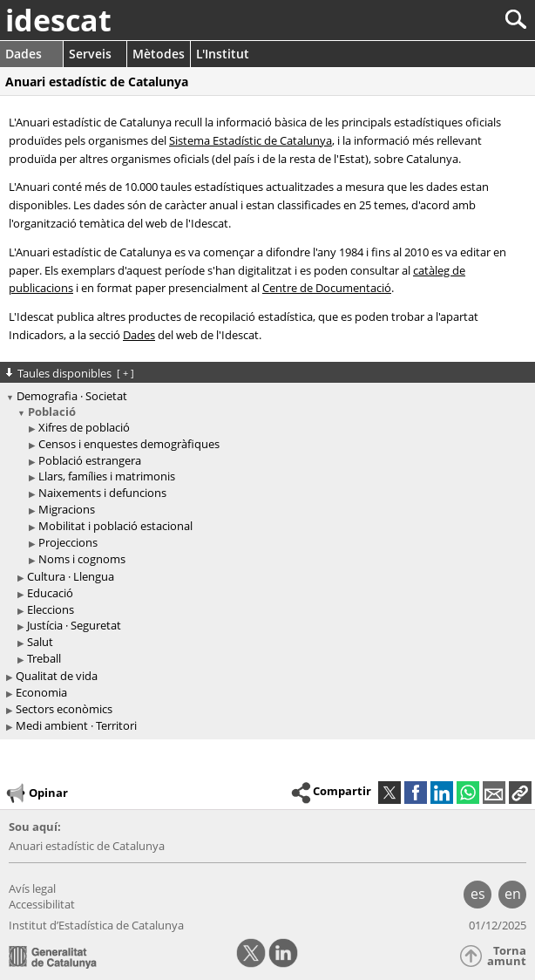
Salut (40, 642)
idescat (58, 20)
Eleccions (51, 609)
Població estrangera (90, 460)
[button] (520, 793)
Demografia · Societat (72, 396)
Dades (24, 54)
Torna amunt (507, 956)
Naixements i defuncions (102, 493)
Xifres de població (84, 427)
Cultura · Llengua (71, 576)
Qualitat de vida (57, 676)
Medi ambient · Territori (76, 725)
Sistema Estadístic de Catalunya (251, 140)
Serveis (90, 54)
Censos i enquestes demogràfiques (129, 444)
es (478, 894)
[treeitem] (270, 486)
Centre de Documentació (327, 288)
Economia (41, 692)
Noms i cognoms (82, 559)
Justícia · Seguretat (74, 625)
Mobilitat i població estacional (115, 526)
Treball (44, 658)
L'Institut (223, 54)
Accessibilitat (42, 904)
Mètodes (159, 54)
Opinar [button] (36, 793)
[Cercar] (458, 20)
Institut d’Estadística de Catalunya (96, 925)
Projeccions (68, 542)
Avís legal (32, 888)
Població (52, 412)
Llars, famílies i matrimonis (107, 476)
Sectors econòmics (64, 709)
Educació (50, 593)
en (513, 894)
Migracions (67, 509)
